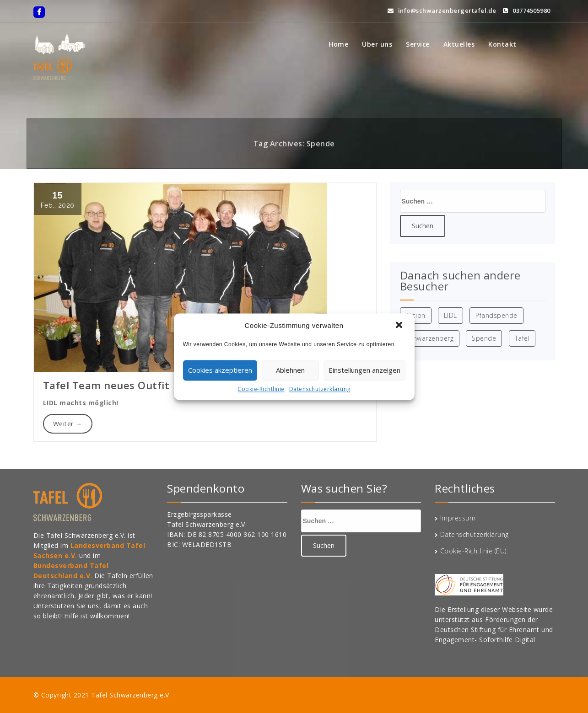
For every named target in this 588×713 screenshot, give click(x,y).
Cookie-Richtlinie (261, 389)
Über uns (377, 44)
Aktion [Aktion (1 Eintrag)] (416, 315)
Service (418, 44)
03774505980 (527, 10)
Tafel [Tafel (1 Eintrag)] (522, 338)
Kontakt (502, 44)
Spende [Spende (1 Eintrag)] (484, 338)
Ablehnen (290, 370)
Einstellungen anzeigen (364, 370)
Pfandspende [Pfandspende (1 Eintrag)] (496, 315)
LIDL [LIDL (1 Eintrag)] (450, 315)
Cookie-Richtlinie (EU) (473, 551)
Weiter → (68, 424)
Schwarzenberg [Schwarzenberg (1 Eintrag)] (430, 338)
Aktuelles (459, 44)
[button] (400, 326)
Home (338, 44)
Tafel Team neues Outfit (106, 385)
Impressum (458, 518)
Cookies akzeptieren (220, 370)
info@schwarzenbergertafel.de (442, 10)
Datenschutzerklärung (320, 389)
